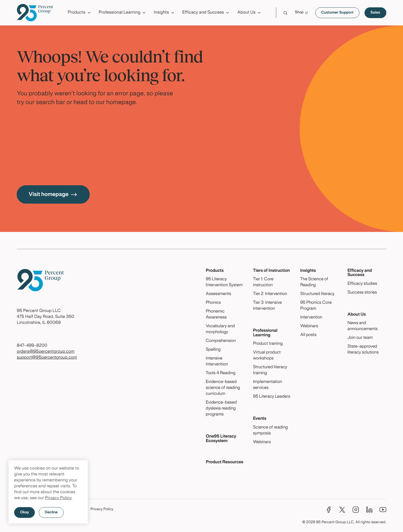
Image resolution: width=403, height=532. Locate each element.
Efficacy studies (362, 284)
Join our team (360, 338)
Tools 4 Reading (221, 373)
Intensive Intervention (217, 362)
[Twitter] (342, 510)
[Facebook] (329, 510)
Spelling (213, 350)
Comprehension (221, 341)
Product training (268, 344)
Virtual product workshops (267, 356)
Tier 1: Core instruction (263, 282)
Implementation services (268, 385)
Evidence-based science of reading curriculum (223, 388)
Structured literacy (317, 294)
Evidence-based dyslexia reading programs (221, 409)
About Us (357, 315)
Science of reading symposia (270, 431)
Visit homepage (53, 195)
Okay (24, 512)
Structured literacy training (270, 370)
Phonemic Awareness (216, 315)
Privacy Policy (58, 498)
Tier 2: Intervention (270, 294)
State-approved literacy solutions (363, 350)
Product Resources (225, 462)
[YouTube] (383, 510)
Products (215, 271)
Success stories (362, 293)
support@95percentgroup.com (47, 358)
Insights (308, 271)
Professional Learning (265, 333)
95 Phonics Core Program (316, 306)
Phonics (213, 303)
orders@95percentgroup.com (46, 352)
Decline (51, 512)
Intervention (311, 318)
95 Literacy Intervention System (224, 282)
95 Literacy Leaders (272, 397)
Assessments (218, 294)
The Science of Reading (314, 282)
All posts (308, 335)
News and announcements (363, 326)
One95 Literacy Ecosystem (221, 439)
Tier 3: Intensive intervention (267, 306)
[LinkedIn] (369, 510)
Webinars (262, 442)
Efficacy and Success (360, 273)
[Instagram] (356, 510)
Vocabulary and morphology (220, 329)
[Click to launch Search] (285, 13)
